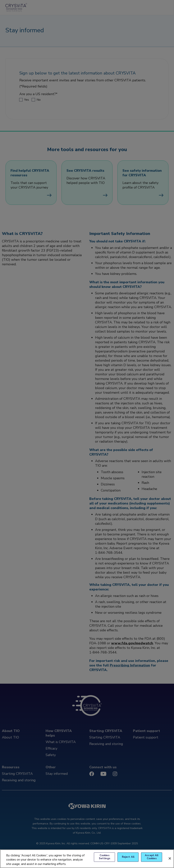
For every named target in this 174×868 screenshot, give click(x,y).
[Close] (170, 858)
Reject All (128, 857)
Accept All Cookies (152, 857)
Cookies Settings (105, 857)
